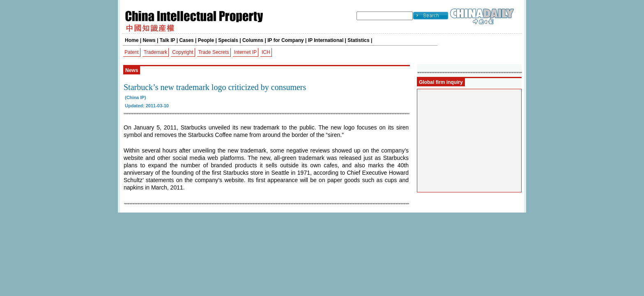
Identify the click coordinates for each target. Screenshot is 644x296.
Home (132, 40)
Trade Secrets (214, 52)
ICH (266, 52)
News (149, 40)
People (206, 40)
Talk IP (168, 40)
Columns (253, 40)
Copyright (183, 52)
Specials (228, 40)
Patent (132, 52)
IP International (326, 40)
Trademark (156, 52)
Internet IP (245, 52)
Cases (186, 40)
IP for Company (285, 40)
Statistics (358, 40)
